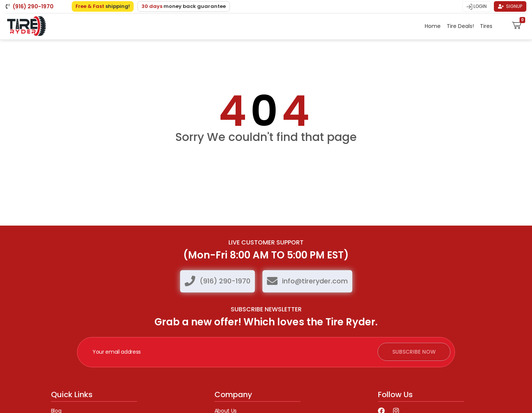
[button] (517, 25)
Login (476, 6)
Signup (510, 6)
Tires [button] (487, 26)
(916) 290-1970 (225, 281)
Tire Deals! (460, 26)
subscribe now (414, 352)
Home (433, 26)
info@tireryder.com (315, 281)
